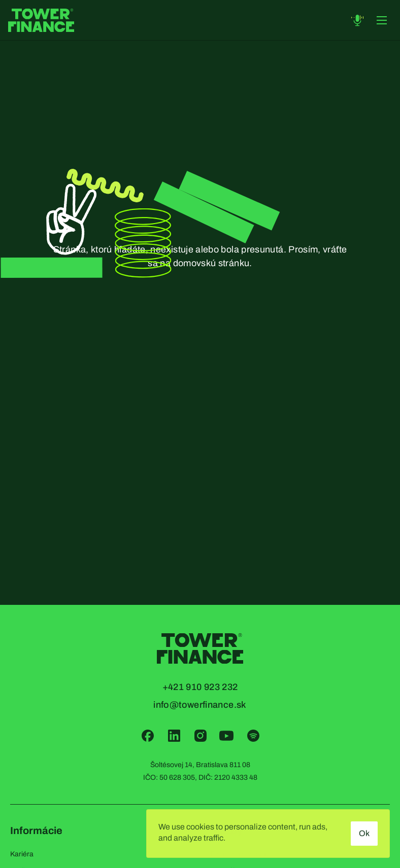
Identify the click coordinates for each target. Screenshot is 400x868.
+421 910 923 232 (200, 687)
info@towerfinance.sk (200, 705)
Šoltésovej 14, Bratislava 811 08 (200, 765)
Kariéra (22, 854)
